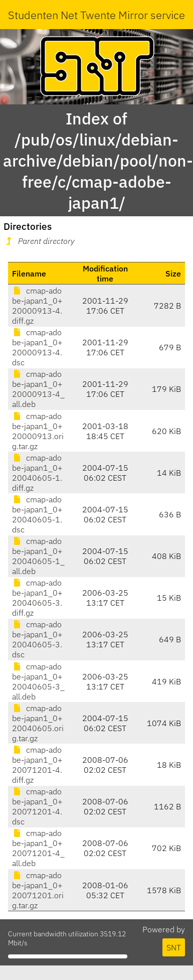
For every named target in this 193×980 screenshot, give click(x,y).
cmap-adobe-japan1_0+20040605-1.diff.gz (37, 473)
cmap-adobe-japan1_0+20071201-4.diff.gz (37, 765)
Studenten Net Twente (62, 15)
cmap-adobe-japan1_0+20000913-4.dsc (37, 347)
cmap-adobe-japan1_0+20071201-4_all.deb (38, 848)
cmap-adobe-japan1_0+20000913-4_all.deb (38, 389)
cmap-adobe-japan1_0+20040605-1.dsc (37, 514)
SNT (174, 947)
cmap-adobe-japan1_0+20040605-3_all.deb (38, 681)
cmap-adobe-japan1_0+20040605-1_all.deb (38, 556)
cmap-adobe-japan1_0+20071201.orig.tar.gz (38, 890)
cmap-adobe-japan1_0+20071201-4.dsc (37, 806)
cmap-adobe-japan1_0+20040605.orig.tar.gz (38, 723)
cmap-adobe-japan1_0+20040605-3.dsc (37, 639)
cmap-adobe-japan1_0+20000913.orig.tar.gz (38, 431)
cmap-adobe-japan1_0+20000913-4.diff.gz (37, 306)
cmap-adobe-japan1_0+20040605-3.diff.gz (37, 598)
